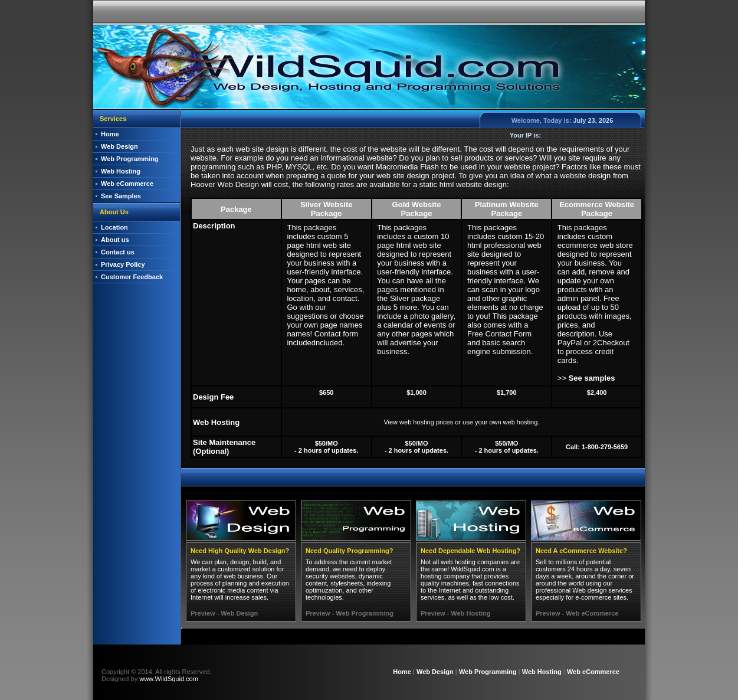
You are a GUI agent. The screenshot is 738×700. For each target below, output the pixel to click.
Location (114, 227)
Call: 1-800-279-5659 (597, 447)
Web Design (119, 146)
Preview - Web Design (224, 613)
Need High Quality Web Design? (240, 551)
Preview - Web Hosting (455, 613)
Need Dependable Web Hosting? (470, 551)
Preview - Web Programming (350, 613)
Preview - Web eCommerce (577, 613)
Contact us (118, 252)
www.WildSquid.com (169, 679)
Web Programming (130, 159)
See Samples (121, 196)
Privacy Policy (123, 264)
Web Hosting (121, 171)
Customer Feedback (132, 277)
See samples (592, 378)
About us (115, 240)
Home (110, 134)
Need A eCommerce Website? (581, 551)
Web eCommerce (127, 184)
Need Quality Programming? (350, 551)
